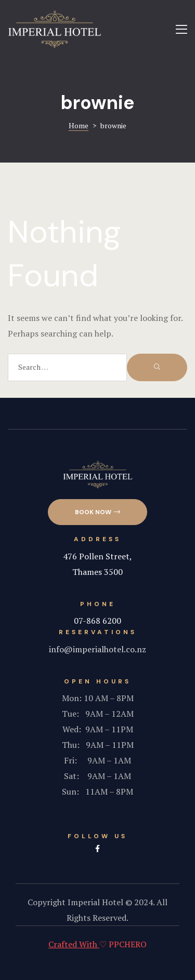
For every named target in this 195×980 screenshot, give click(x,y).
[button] (97, 512)
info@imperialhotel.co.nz (97, 649)
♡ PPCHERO (97, 944)
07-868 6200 (97, 621)
